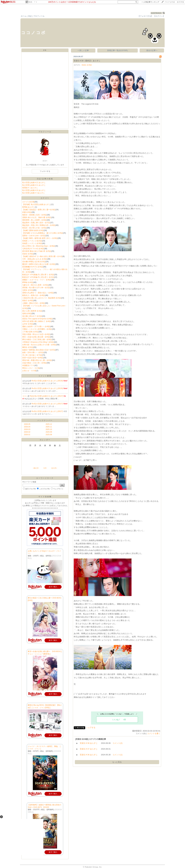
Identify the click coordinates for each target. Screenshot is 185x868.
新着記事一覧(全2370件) (118, 50)
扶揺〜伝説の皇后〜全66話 (33, 358)
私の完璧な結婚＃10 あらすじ (34, 190)
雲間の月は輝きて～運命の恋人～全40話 (38, 293)
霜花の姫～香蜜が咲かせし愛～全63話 (37, 360)
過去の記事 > (152, 50)
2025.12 (49, 424)
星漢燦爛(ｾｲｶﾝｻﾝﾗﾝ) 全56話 (33, 267)
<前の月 (36, 468)
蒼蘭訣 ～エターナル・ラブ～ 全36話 (37, 280)
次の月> (54, 468)
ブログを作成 (170, 2)
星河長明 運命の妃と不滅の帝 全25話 (37, 251)
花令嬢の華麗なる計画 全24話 (34, 262)
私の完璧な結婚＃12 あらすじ (34, 183)
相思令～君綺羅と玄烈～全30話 (34, 215)
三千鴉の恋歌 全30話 (30, 332)
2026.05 (27, 424)
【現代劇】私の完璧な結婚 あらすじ (36, 204)
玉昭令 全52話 (28, 290)
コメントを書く (154, 733)
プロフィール (39, 16)
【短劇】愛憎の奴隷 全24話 (33, 230)
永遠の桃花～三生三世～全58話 (34, 363)
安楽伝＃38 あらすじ (89, 743)
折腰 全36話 (27, 212)
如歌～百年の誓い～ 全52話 (33, 352)
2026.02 (27, 432)
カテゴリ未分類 (28, 202)
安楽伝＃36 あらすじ (89, 755)
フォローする (45, 171)
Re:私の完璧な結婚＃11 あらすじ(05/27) (48, 404)
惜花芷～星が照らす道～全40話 (34, 228)
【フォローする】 (145, 16)
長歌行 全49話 (28, 301)
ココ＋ (25, 396)
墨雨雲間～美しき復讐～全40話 (34, 220)
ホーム (24, 16)
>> (150, 2)
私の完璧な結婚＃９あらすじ (34, 193)
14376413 (156, 13)
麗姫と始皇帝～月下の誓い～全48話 (36, 327)
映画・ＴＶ (33, 2)
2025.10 (49, 429)
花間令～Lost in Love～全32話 (34, 236)
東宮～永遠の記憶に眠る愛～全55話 (36, 337)
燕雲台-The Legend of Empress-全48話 (37, 319)
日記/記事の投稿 (45, 179)
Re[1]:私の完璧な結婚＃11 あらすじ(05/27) (47, 396)
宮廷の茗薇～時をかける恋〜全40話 (36, 334)
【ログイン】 (159, 16)
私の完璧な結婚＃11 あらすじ (34, 185)
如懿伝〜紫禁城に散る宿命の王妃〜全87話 (39, 350)
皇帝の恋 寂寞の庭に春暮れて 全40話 (37, 321)
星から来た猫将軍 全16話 (32, 311)
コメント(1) (118, 755)
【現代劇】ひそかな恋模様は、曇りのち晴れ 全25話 (43, 233)
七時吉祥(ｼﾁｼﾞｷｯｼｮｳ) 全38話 (33, 249)
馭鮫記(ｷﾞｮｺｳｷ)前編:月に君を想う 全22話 (38, 277)
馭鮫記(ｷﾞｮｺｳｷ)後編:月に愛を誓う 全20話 (38, 275)
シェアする (91, 728)
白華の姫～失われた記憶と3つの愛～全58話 (39, 345)
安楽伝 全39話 (28, 254)
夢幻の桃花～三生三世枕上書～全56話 (37, 339)
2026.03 (27, 429)
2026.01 (27, 435)
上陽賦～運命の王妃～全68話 (34, 303)
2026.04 (27, 427)
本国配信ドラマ (28, 365)
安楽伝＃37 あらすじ (89, 749)
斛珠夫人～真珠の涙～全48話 (34, 295)
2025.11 (49, 427)
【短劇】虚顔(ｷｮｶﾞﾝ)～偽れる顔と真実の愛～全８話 (42, 256)
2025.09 (49, 432)
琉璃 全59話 (27, 314)
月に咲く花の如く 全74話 (32, 355)
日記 (30, 16)
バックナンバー (45, 420)
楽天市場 (180, 2)
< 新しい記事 (83, 50)
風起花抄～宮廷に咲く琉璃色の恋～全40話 (39, 225)
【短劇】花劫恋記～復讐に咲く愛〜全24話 (39, 210)
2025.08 (49, 435)
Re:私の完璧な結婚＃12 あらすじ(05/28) (48, 381)
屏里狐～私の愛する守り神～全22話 (36, 288)
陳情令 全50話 (28, 347)
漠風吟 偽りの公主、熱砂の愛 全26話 (37, 217)
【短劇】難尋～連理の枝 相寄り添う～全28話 (40, 238)
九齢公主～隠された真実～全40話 (35, 285)
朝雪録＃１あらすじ (30, 188)
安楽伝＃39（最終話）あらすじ (87, 61)
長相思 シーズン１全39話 (32, 243)
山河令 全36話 (28, 324)
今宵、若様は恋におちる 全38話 (35, 259)
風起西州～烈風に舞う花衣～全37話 (36, 223)
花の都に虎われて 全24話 (32, 316)
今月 (45, 468)
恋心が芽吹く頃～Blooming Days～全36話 (39, 246)
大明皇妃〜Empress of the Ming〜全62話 (38, 342)
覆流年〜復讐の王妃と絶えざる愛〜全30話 (39, 264)
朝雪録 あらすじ (29, 207)
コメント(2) (118, 743)
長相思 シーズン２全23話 (32, 241)
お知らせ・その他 (29, 371)
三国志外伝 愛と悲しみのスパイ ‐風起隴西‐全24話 (42, 298)
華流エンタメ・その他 (31, 368)
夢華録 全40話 (28, 282)
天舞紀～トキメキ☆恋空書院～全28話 (37, 329)
